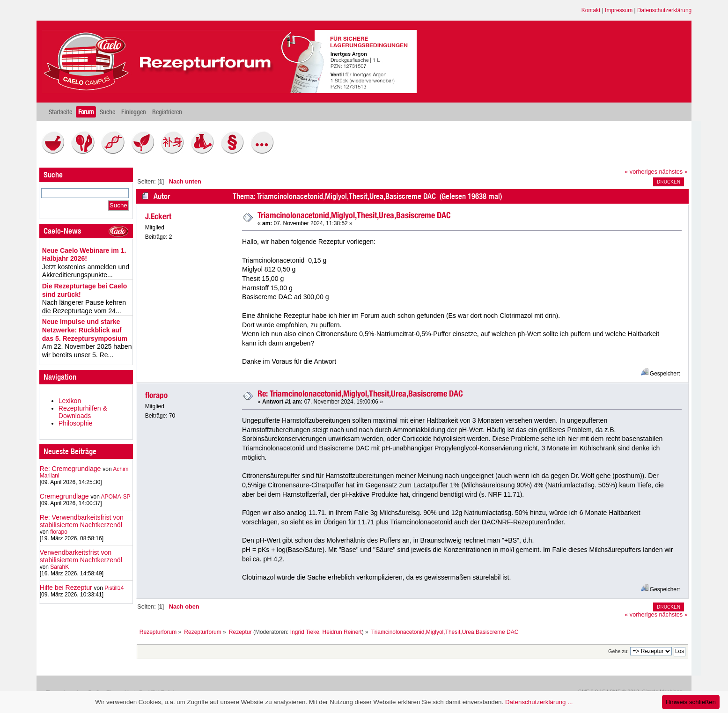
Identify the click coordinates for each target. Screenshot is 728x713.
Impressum (619, 10)
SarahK (59, 567)
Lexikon (70, 401)
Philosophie (76, 423)
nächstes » (673, 172)
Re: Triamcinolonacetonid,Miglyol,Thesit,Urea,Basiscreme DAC (360, 393)
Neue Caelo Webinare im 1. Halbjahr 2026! (84, 255)
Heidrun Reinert (342, 632)
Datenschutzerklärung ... (539, 702)
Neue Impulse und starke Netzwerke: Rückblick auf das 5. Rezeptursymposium (85, 330)
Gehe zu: (618, 651)
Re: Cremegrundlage (70, 469)
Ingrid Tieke (305, 632)
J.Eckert (158, 216)
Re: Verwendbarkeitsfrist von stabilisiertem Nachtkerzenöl (82, 521)
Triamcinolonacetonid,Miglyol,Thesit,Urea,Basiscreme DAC (354, 215)
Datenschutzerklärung (664, 10)
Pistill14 (114, 588)
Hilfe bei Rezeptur (66, 588)
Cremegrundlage (64, 496)
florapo (59, 532)
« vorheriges (641, 172)
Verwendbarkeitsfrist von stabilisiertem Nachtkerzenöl (81, 556)
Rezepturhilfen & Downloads (83, 412)
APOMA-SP (115, 497)
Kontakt (591, 10)
